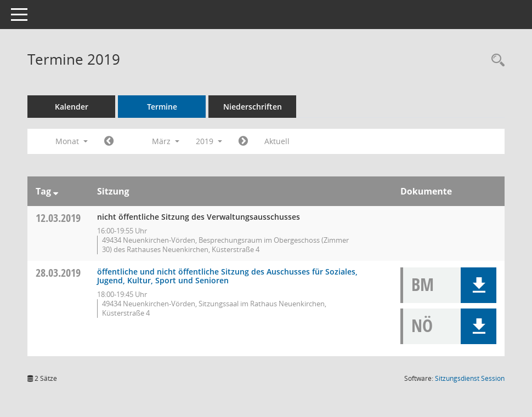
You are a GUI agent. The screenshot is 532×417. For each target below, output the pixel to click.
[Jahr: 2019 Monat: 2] (109, 141)
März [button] (166, 141)
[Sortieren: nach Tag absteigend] (56, 191)
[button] (479, 285)
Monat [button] (72, 141)
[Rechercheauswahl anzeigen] (495, 61)
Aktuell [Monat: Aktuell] (277, 141)
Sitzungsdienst (470, 378)
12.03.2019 (58, 218)
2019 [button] (209, 141)
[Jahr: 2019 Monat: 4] (243, 141)
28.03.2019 (58, 273)
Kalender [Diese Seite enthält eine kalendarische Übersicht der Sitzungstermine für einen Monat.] (72, 107)
